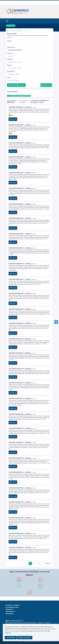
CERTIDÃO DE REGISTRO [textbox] (15, 50)
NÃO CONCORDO (25, 638)
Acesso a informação (17, 31)
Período (9, 41)
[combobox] (29, 50)
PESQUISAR (12, 85)
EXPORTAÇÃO (46, 85)
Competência (11, 71)
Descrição (10, 59)
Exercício (10, 53)
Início (8, 31)
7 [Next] (42, 563)
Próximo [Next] (48, 563)
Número (9, 65)
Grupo (9, 77)
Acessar (13, 119)
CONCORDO (11, 638)
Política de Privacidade (11, 631)
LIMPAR (22, 85)
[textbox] (29, 74)
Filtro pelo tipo (11, 47)
